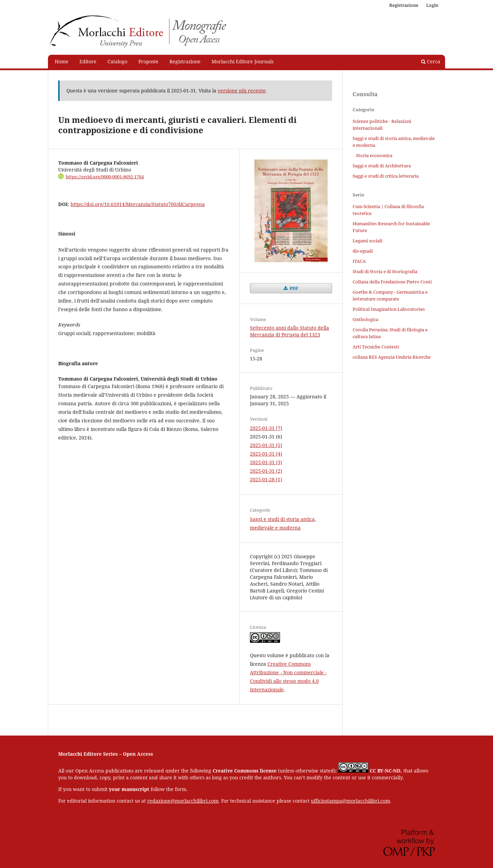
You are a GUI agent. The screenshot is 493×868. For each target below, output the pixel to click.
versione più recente (242, 91)
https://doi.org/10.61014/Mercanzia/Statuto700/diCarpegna (138, 204)
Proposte (148, 61)
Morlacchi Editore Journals (243, 61)
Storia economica (374, 155)
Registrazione (185, 61)
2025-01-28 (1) (266, 479)
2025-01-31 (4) (266, 454)
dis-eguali (363, 251)
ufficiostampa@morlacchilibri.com (350, 801)
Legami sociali (368, 241)
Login (432, 5)
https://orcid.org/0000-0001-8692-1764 (105, 177)
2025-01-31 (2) (266, 471)
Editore (88, 61)
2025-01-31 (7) (266, 428)
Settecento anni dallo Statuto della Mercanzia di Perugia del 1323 (289, 331)
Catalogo (117, 61)
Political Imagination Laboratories (389, 309)
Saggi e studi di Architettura (382, 166)
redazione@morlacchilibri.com (183, 801)
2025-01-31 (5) (266, 445)
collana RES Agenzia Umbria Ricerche (392, 357)
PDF (294, 288)
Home (62, 61)
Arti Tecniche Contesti (376, 347)
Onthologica (365, 319)
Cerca (431, 61)
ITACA (359, 261)
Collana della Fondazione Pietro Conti (392, 282)
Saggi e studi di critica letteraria (386, 176)
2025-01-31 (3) (266, 462)
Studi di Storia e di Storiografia (385, 271)
